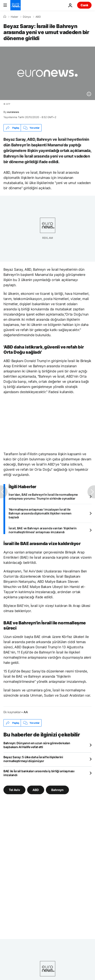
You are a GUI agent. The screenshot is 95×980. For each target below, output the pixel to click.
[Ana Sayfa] (5, 17)
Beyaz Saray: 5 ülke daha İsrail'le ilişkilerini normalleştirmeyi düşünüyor (33, 759)
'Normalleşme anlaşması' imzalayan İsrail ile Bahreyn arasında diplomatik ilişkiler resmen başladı (40, 513)
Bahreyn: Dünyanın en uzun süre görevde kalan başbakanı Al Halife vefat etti (37, 745)
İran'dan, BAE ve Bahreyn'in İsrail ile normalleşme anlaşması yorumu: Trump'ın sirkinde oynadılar (43, 496)
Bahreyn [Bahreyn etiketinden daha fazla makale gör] (57, 790)
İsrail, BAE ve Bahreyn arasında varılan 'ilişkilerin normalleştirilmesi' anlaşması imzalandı (43, 530)
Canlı (84, 5)
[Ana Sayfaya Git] (16, 5)
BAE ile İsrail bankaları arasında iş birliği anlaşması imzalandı (39, 773)
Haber (14, 17)
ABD (38, 17)
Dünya (27, 17)
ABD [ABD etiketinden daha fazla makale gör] (36, 790)
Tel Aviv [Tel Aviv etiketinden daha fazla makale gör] (14, 790)
